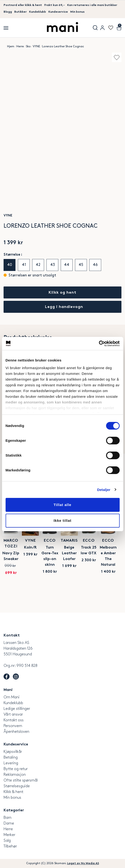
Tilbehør (10, 846)
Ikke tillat (62, 520)
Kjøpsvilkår (13, 752)
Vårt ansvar (13, 714)
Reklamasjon (15, 774)
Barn (7, 817)
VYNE (36, 46)
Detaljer (104, 490)
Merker (9, 835)
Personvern (13, 726)
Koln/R (91, 566)
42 (38, 265)
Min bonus (77, 12)
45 (81, 265)
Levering (11, 763)
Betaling (11, 757)
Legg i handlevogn (64, 307)
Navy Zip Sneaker (31, 566)
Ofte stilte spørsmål (21, 780)
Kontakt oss (14, 720)
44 (67, 265)
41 (24, 265)
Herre (20, 46)
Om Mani (12, 697)
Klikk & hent (13, 792)
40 (10, 265)
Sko (28, 46)
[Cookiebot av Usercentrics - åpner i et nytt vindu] (99, 344)
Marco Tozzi (31, 559)
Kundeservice (58, 12)
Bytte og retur (16, 769)
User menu (102, 28)
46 (95, 265)
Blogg (8, 12)
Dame (9, 823)
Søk (95, 28)
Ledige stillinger (17, 709)
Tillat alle (62, 505)
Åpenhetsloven (16, 731)
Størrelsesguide (17, 786)
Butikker (20, 12)
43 (52, 265)
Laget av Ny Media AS (83, 863)
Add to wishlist (117, 57)
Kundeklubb (37, 12)
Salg (7, 840)
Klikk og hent (62, 293)
